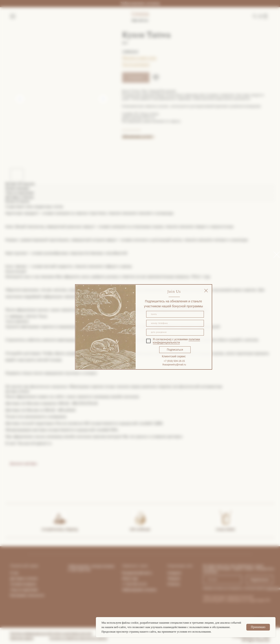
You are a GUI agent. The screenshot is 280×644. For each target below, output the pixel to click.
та (36, 579)
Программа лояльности (27, 595)
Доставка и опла (22, 579)
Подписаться (175, 350)
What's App (130, 579)
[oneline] (175, 332)
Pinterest (174, 584)
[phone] (175, 323)
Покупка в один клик (139, 58)
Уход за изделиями (24, 590)
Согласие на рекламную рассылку (71, 633)
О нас (14, 573)
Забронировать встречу (140, 3)
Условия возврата (23, 584)
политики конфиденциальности (176, 341)
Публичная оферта (22, 638)
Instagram (174, 573)
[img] (206, 291)
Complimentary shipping (60, 529)
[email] (175, 314)
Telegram (174, 579)
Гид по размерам (136, 64)
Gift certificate (140, 529)
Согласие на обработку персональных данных (78, 638)
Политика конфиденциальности (30, 633)
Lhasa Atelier (226, 529)
